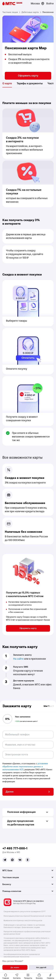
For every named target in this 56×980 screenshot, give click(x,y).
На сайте (18, 659)
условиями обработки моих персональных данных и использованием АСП (25, 767)
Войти (50, 4)
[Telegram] (5, 860)
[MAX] (12, 860)
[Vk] (20, 860)
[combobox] (28, 745)
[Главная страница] (12, 4)
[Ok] (28, 860)
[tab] (7, 83)
